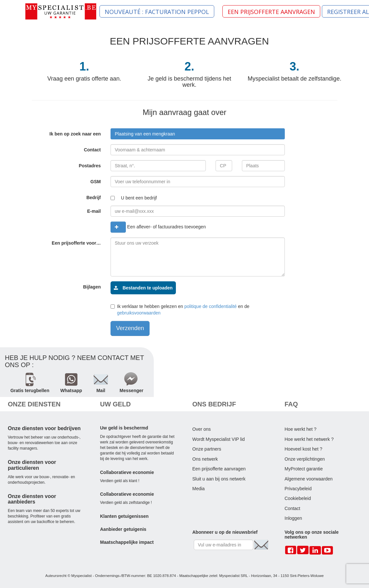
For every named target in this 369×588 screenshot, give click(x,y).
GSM (96, 182)
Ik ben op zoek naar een (75, 134)
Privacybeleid (298, 489)
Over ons (202, 429)
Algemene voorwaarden (309, 479)
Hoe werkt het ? (300, 429)
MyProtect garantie (304, 469)
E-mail (94, 211)
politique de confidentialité (211, 306)
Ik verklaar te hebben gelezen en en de (180, 310)
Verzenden (130, 328)
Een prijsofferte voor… (76, 243)
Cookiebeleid (298, 498)
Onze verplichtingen (305, 459)
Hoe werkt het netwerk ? (309, 439)
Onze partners (207, 449)
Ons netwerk (205, 459)
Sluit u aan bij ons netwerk (219, 479)
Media (199, 489)
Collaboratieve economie (127, 472)
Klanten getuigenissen (124, 516)
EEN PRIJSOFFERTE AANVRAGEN (271, 12)
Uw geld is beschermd (124, 428)
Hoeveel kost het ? (303, 449)
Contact (92, 150)
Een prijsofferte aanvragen (219, 469)
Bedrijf (94, 198)
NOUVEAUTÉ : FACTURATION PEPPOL (157, 12)
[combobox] (198, 134)
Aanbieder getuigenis (123, 529)
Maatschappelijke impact (127, 542)
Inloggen (293, 518)
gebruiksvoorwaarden (139, 313)
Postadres (90, 166)
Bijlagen (92, 287)
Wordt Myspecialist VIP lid (219, 439)
